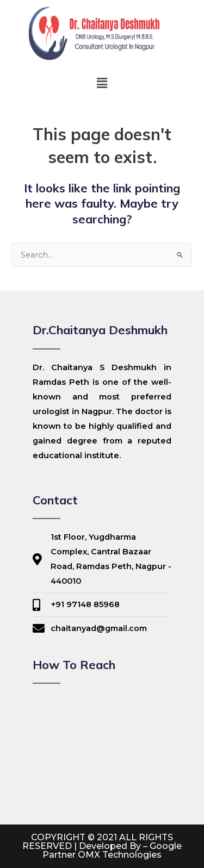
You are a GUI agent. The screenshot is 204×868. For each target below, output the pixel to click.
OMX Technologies (120, 855)
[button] (102, 83)
